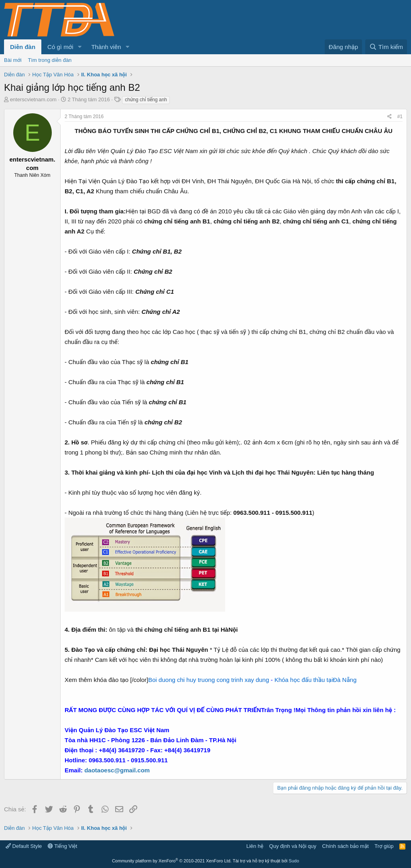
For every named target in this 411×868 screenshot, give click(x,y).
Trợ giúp (384, 846)
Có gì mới (60, 47)
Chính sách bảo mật (346, 846)
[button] (79, 47)
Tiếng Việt (63, 846)
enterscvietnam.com (33, 99)
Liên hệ (255, 846)
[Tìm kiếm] (386, 47)
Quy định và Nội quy (293, 846)
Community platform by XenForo (172, 861)
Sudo (294, 861)
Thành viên (106, 47)
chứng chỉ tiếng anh (146, 100)
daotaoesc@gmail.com (117, 770)
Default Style (24, 846)
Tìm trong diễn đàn (50, 60)
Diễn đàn (23, 47)
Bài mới (13, 60)
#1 (400, 117)
